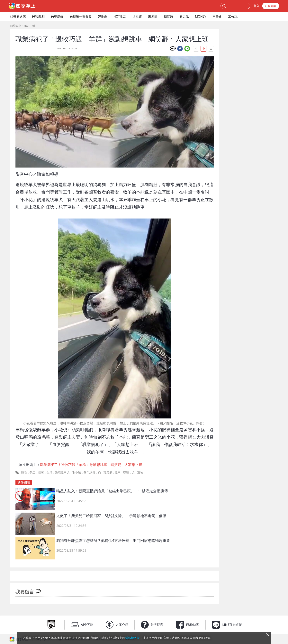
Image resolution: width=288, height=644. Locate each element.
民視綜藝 (57, 16)
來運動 (153, 16)
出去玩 (233, 16)
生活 (49, 472)
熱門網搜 (89, 472)
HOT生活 (120, 16)
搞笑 (41, 472)
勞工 (32, 472)
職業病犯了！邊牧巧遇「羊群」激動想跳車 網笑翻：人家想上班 (91, 465)
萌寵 (126, 472)
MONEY (201, 16)
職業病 (108, 472)
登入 (256, 6)
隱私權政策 (132, 638)
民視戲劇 (38, 16)
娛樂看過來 (18, 16)
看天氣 (184, 16)
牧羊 (118, 472)
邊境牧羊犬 (62, 472)
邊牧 (140, 472)
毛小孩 (77, 472)
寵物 (24, 472)
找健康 (168, 16)
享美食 (217, 16)
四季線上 (16, 26)
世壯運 (137, 16)
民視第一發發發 (81, 16)
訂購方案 (271, 6)
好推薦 (103, 16)
